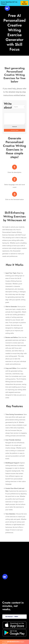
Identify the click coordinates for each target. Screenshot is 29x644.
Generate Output (14, 130)
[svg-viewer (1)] (7, 6)
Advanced (14, 127)
